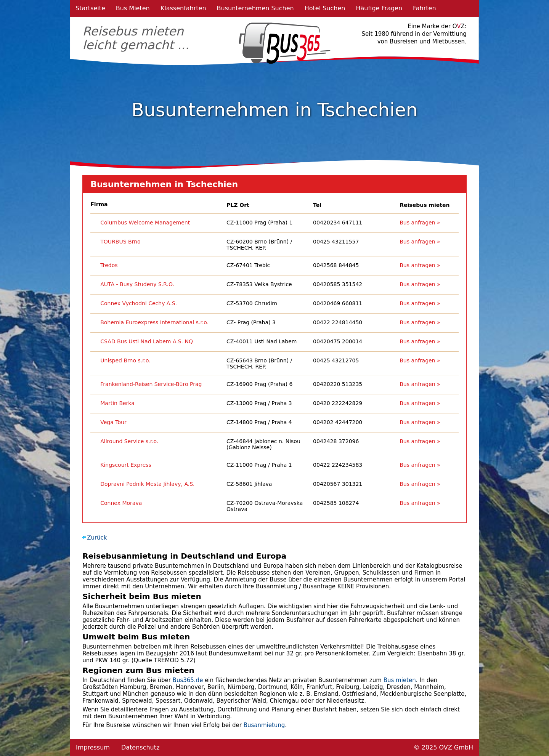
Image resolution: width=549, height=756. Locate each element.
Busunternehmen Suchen (255, 8)
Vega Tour (113, 422)
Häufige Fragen (379, 8)
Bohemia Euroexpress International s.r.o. (154, 322)
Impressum (93, 747)
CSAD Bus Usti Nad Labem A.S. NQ (147, 341)
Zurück (97, 538)
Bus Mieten (133, 8)
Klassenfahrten (183, 8)
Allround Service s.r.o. (129, 441)
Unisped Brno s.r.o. (125, 360)
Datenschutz (140, 747)
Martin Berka (117, 403)
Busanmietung (264, 725)
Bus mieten (400, 680)
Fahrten (425, 8)
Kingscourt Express (126, 465)
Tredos (109, 265)
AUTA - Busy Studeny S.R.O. (137, 284)
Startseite (90, 8)
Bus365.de (188, 680)
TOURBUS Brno (120, 242)
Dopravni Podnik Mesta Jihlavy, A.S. (147, 484)
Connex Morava (121, 503)
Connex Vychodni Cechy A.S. (139, 303)
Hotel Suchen (325, 8)
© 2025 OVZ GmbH (443, 747)
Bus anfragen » (420, 223)
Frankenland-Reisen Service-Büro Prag (151, 384)
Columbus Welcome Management (145, 223)
